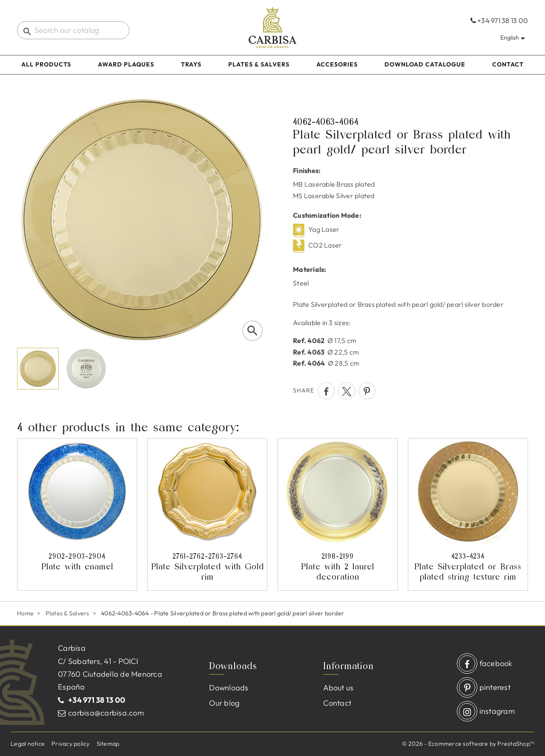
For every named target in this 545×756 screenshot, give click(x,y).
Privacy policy (71, 744)
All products (46, 64)
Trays (191, 64)
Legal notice (28, 744)
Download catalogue (425, 64)
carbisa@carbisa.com (106, 713)
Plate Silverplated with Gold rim (207, 567)
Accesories (337, 64)
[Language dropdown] (514, 38)
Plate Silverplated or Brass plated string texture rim (468, 567)
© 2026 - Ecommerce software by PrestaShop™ (468, 744)
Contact (508, 64)
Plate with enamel (77, 561)
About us (338, 688)
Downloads (229, 688)
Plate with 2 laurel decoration (338, 567)
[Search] (73, 30)
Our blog (224, 703)
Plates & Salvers (259, 64)
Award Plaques (126, 64)
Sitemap (108, 744)
